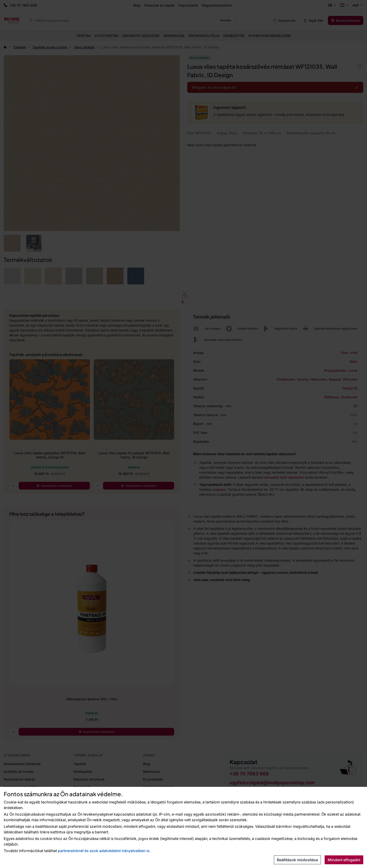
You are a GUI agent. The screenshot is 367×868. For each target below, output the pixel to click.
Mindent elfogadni (344, 860)
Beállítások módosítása (297, 860)
